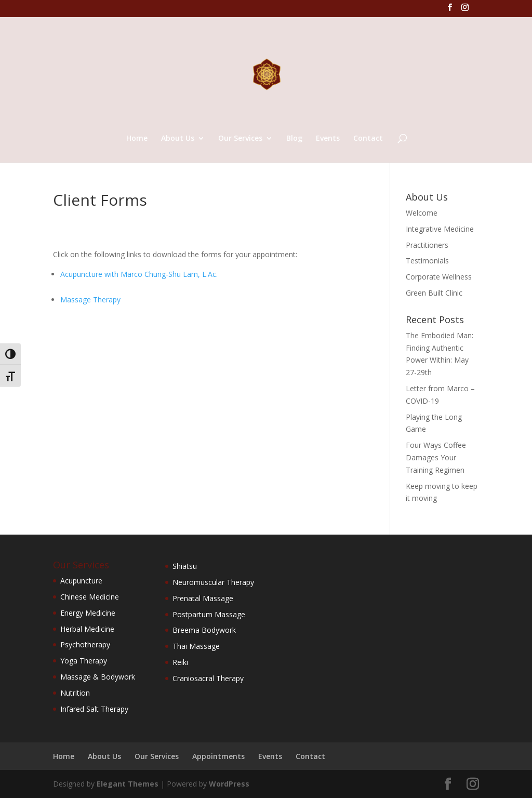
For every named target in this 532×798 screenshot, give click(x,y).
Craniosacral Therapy (208, 678)
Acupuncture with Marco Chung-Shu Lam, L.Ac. (139, 274)
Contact (368, 139)
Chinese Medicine (90, 597)
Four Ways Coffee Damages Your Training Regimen (436, 457)
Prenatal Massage (203, 598)
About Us (178, 139)
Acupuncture (81, 581)
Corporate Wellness (439, 277)
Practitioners (427, 245)
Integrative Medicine (440, 229)
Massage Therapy (90, 300)
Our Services (240, 139)
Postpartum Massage (209, 614)
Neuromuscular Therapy (213, 582)
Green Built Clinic (434, 293)
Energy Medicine (88, 613)
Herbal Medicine (87, 629)
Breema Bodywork (204, 630)
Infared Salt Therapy (94, 709)
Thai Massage (196, 646)
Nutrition (75, 693)
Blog (294, 139)
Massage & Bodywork (98, 677)
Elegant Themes (128, 784)
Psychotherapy (85, 644)
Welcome (422, 213)
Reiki (180, 662)
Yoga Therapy (84, 661)
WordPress (229, 784)
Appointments (218, 756)
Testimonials (427, 261)
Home (137, 139)
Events (328, 139)
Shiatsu (185, 566)
